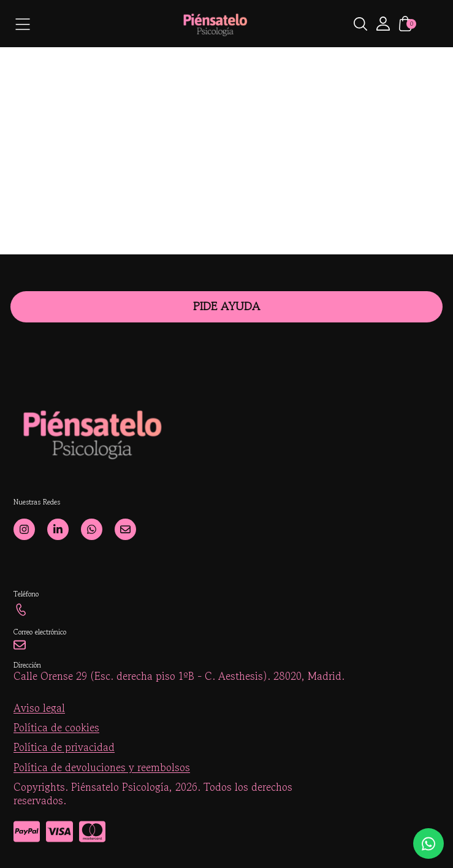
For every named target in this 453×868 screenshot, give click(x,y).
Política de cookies (56, 728)
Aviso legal (39, 708)
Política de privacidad (64, 747)
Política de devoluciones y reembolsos (102, 767)
